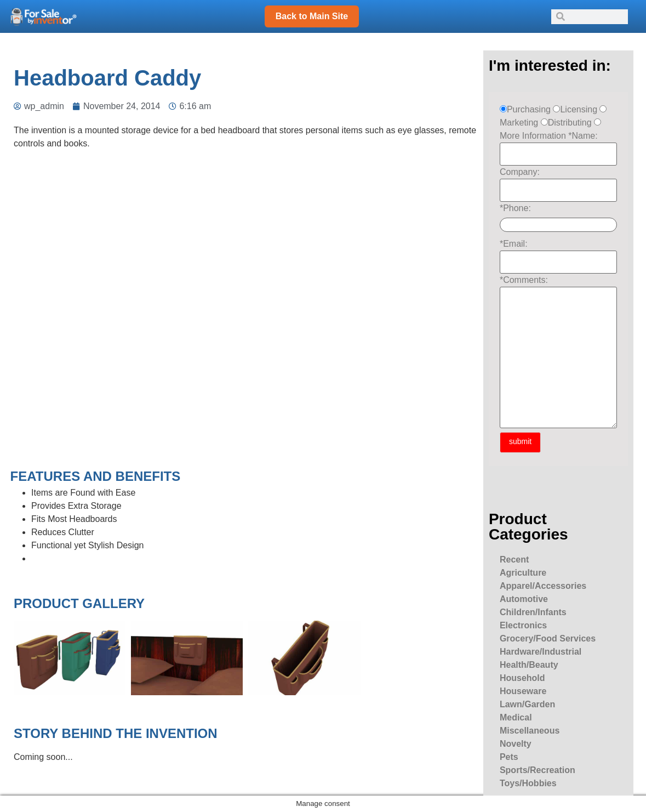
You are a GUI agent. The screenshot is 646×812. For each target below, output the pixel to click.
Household (522, 678)
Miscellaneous (530, 731)
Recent (514, 560)
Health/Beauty (529, 665)
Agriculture (523, 573)
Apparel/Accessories (543, 586)
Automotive (524, 599)
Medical (516, 717)
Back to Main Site (312, 16)
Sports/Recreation (538, 770)
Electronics (523, 625)
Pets (509, 757)
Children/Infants (533, 612)
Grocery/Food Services (548, 638)
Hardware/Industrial (541, 652)
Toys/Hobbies (528, 783)
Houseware (523, 691)
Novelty (516, 744)
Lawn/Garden (527, 704)
